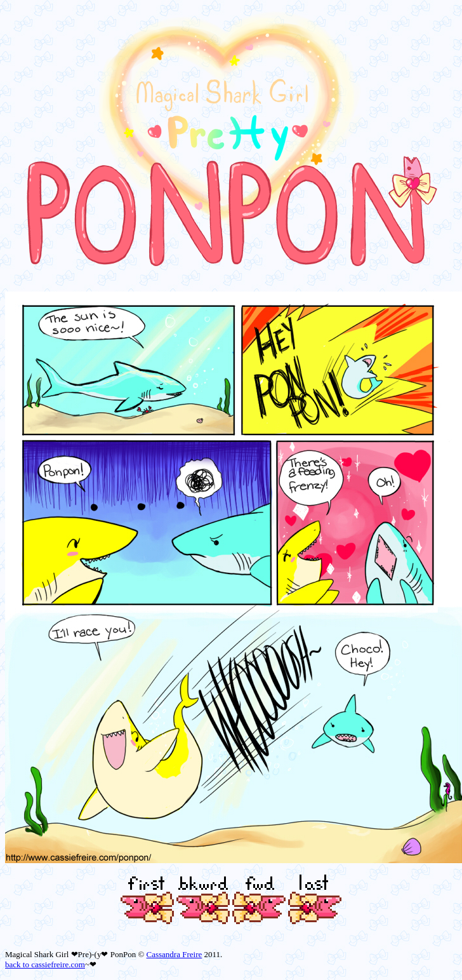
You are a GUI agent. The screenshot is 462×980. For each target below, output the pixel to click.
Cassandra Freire (175, 954)
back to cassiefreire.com (45, 964)
